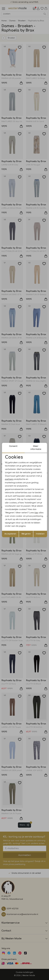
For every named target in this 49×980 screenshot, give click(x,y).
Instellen (40, 534)
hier (36, 513)
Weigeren (26, 534)
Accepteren (10, 534)
